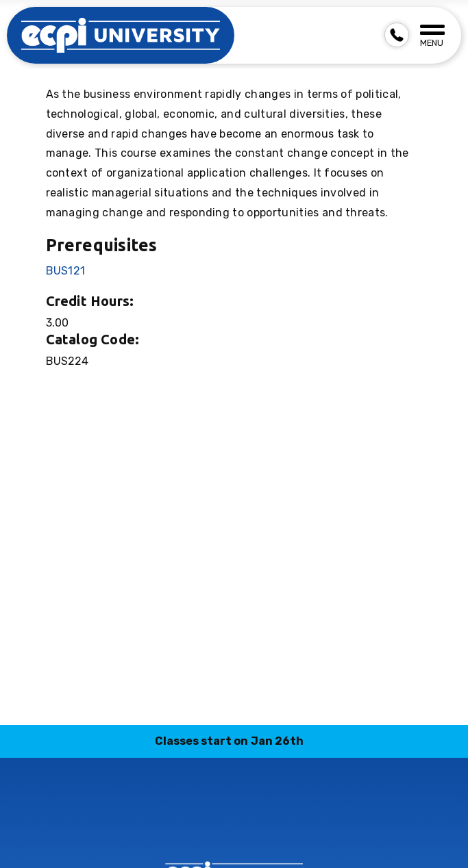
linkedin (218, 825)
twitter (282, 825)
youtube (315, 825)
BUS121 (66, 271)
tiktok (250, 825)
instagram (186, 825)
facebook (153, 825)
